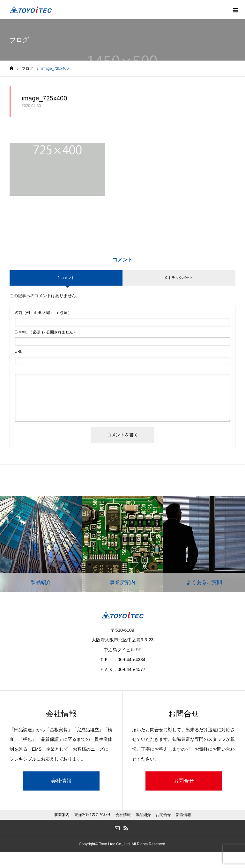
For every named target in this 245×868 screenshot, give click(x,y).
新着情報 (183, 815)
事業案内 (62, 815)
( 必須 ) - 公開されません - (45, 332)
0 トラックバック (179, 278)
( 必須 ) (42, 313)
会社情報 (61, 781)
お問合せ (184, 781)
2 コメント (66, 278)
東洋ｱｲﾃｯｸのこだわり (93, 815)
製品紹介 (143, 815)
